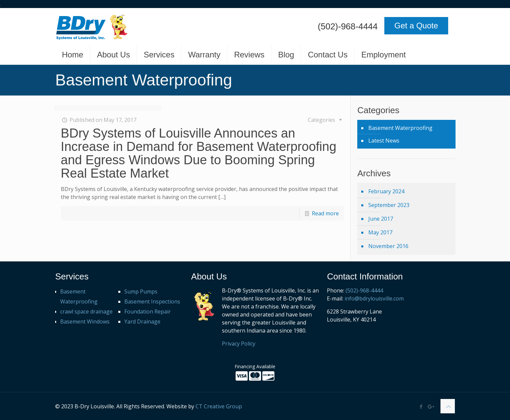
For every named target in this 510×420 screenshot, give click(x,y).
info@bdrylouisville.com (374, 298)
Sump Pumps (141, 291)
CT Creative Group (219, 406)
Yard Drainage (142, 322)
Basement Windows (85, 322)
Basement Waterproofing (400, 128)
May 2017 (380, 232)
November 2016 (388, 246)
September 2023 (389, 205)
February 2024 (386, 191)
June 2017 (381, 219)
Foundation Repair (148, 311)
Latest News (384, 141)
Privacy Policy (239, 344)
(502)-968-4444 (348, 26)
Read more (325, 213)
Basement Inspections (152, 301)
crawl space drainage (86, 311)
